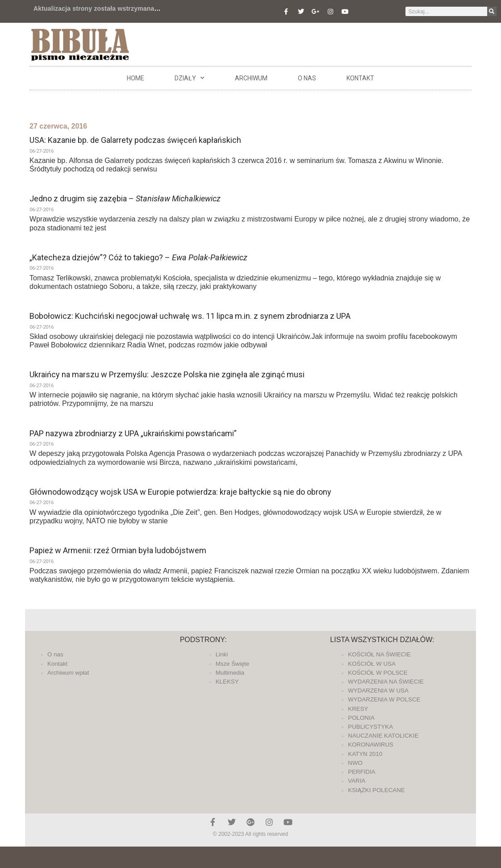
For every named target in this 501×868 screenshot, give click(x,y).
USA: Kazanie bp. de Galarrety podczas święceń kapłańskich (135, 140)
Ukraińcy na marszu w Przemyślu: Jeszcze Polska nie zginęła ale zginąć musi (167, 374)
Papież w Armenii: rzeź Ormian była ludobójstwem (118, 550)
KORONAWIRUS (371, 745)
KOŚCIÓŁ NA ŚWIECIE (379, 654)
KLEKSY (227, 682)
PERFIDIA (361, 772)
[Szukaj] (492, 11)
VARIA (357, 781)
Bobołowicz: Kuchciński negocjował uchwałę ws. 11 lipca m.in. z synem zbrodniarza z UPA (190, 316)
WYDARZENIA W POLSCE (384, 699)
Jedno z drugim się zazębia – (125, 198)
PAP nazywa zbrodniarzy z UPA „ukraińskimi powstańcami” (133, 433)
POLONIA (361, 718)
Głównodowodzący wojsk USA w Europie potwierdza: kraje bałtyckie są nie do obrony (180, 492)
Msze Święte (233, 664)
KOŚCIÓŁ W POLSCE (378, 673)
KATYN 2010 (365, 754)
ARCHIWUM (251, 78)
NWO (355, 763)
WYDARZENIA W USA (378, 691)
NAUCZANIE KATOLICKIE (383, 736)
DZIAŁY (190, 78)
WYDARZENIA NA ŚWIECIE (386, 682)
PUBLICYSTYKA (370, 727)
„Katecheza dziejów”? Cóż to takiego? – (138, 257)
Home (136, 78)
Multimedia (230, 673)
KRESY (358, 709)
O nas (307, 78)
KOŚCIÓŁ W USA (372, 664)
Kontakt (360, 78)
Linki (222, 654)
